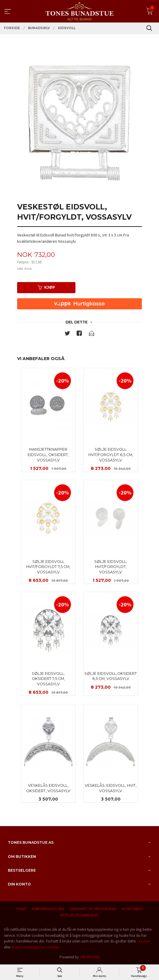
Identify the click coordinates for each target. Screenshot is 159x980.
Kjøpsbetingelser (48, 909)
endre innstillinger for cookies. (36, 947)
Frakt (21, 909)
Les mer (144, 941)
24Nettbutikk (90, 957)
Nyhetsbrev (133, 909)
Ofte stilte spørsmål (80, 915)
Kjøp (46, 287)
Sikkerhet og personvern (93, 909)
